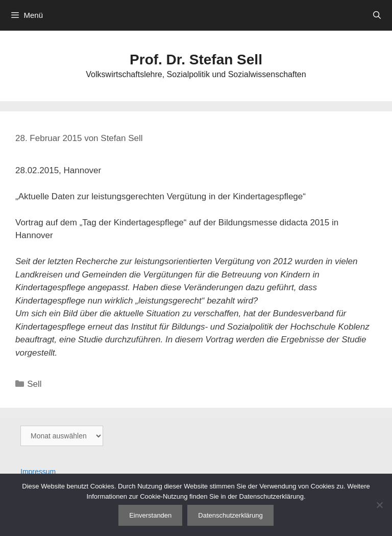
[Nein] (379, 505)
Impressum (38, 472)
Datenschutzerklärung (230, 515)
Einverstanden (150, 515)
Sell (34, 384)
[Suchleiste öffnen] (377, 15)
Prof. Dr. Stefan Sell (196, 60)
